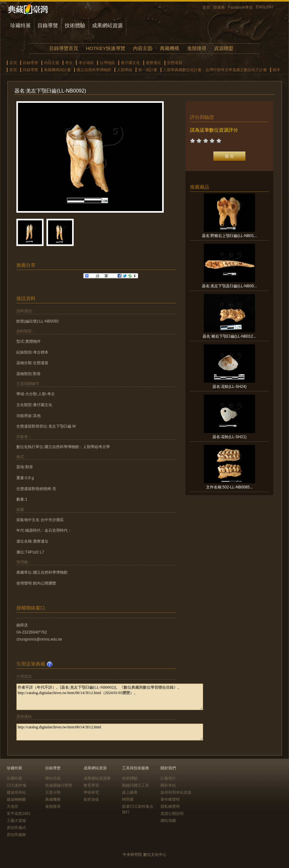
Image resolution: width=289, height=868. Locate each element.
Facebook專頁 (240, 7)
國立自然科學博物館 (94, 70)
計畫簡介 (168, 778)
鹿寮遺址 (153, 63)
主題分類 (53, 792)
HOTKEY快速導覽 (105, 48)
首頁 (206, 7)
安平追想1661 (19, 814)
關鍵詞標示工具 (136, 785)
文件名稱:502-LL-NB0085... (229, 487)
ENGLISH (264, 7)
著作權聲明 (170, 799)
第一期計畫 (148, 70)
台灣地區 (107, 63)
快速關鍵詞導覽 (59, 785)
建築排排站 (16, 792)
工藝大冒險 (16, 821)
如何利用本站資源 (176, 792)
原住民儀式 (16, 828)
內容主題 (143, 48)
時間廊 (128, 799)
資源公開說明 (172, 814)
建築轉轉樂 (16, 799)
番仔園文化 (130, 63)
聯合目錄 (53, 778)
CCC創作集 (17, 785)
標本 (277, 70)
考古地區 (86, 63)
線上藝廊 (130, 792)
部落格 (219, 7)
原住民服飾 (16, 835)
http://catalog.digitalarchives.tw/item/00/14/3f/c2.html (110, 732)
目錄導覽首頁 (64, 48)
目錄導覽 (48, 25)
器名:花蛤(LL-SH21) (230, 437)
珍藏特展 (21, 25)
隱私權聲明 (170, 807)
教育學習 (91, 785)
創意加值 (91, 799)
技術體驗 (75, 25)
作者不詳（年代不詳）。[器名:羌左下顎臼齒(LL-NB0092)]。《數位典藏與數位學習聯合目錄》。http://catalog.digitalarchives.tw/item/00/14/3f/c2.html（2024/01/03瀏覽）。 (110, 697)
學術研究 (91, 792)
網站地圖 (168, 821)
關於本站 (168, 785)
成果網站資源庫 (97, 778)
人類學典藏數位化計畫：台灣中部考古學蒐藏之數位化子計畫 (215, 70)
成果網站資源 (107, 25)
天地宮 (12, 807)
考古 (69, 63)
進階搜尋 (197, 48)
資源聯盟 (224, 48)
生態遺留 (175, 63)
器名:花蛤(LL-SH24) (230, 387)
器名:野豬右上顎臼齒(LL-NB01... (230, 236)
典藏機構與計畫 (57, 70)
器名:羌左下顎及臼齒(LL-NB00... (230, 286)
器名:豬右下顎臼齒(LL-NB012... (229, 336)
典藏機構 (169, 48)
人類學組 (125, 70)
